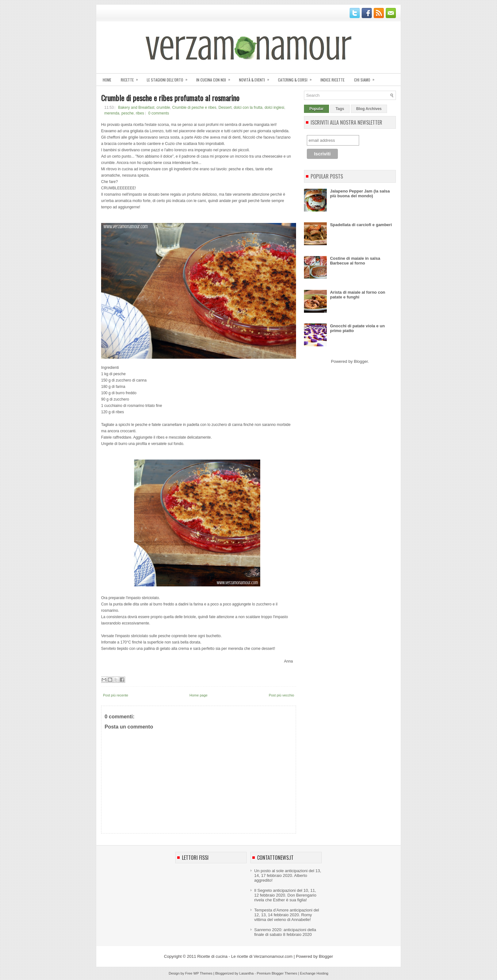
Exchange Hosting (314, 973)
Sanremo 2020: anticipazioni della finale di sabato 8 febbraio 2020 (285, 932)
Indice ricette (332, 80)
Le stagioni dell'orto (169, 78)
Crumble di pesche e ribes (194, 108)
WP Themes (203, 973)
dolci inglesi (274, 108)
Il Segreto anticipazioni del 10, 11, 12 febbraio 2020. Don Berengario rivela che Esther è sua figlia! (285, 895)
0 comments (159, 113)
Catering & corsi (297, 78)
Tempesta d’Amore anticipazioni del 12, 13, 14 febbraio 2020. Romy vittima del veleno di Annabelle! (287, 915)
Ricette (131, 78)
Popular (316, 109)
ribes (140, 113)
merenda (112, 113)
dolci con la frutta (248, 108)
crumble (163, 108)
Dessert (225, 108)
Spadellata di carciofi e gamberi (361, 225)
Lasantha (246, 973)
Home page (199, 695)
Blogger (361, 361)
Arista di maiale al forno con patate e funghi (358, 295)
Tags (340, 109)
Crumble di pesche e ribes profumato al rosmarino (170, 98)
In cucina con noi (215, 78)
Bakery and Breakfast (136, 108)
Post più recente (116, 695)
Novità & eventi (256, 78)
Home (107, 80)
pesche (128, 113)
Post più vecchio (281, 695)
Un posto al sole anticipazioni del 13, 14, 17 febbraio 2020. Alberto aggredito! (288, 875)
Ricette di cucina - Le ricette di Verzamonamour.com (245, 956)
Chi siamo (366, 78)
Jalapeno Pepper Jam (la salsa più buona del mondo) (360, 193)
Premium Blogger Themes (277, 973)
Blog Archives (369, 109)
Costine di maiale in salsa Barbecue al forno (355, 261)
